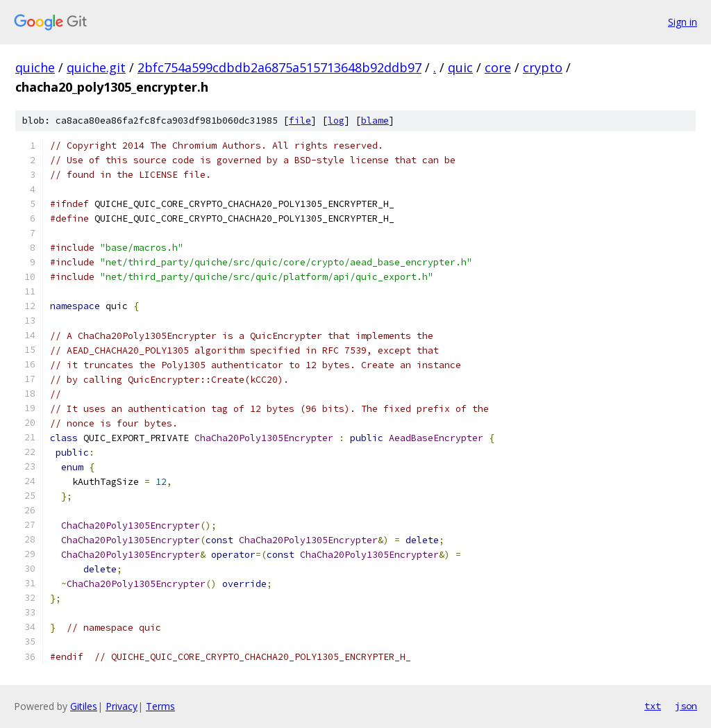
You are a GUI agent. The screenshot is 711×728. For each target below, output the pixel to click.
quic (460, 67)
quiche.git (96, 67)
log (336, 121)
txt (653, 706)
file (300, 121)
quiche (35, 67)
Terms (160, 706)
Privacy (122, 706)
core (498, 67)
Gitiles (84, 706)
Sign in (683, 22)
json (686, 706)
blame (375, 121)
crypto (543, 67)
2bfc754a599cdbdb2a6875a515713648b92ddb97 (279, 67)
